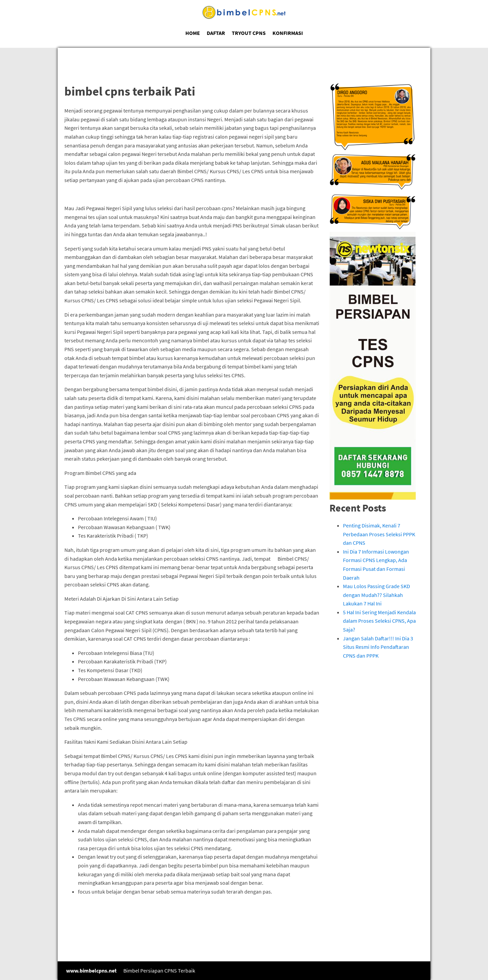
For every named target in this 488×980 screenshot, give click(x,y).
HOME (193, 33)
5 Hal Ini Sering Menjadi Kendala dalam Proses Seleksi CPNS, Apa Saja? (379, 621)
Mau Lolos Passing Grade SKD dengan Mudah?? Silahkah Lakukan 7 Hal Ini (377, 595)
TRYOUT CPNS (249, 33)
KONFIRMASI (288, 33)
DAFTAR (216, 33)
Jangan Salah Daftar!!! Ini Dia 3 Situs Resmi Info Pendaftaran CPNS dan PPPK (378, 647)
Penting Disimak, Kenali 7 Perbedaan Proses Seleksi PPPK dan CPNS (379, 534)
